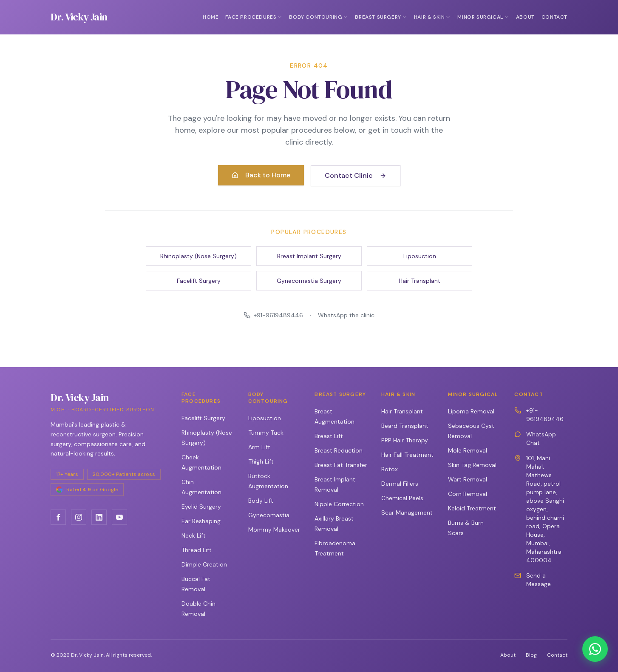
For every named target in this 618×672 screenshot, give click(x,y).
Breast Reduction (339, 450)
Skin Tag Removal (472, 465)
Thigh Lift (261, 461)
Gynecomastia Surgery (309, 281)
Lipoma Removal (471, 411)
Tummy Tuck (266, 433)
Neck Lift (194, 535)
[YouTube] (119, 517)
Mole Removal (468, 450)
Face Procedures (254, 17)
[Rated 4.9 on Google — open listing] (87, 490)
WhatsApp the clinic (346, 315)
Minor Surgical (483, 17)
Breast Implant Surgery (309, 256)
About (525, 17)
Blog (531, 655)
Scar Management (407, 513)
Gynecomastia (269, 515)
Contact (554, 17)
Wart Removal (468, 479)
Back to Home (261, 175)
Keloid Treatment (472, 508)
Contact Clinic (356, 175)
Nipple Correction (339, 504)
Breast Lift (329, 436)
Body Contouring (319, 17)
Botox (390, 469)
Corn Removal (468, 494)
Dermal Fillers (400, 484)
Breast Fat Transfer (341, 465)
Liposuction (420, 256)
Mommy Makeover (274, 530)
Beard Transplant (405, 426)
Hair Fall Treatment (407, 455)
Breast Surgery (381, 17)
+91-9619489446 (273, 315)
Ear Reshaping (201, 521)
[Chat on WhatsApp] (595, 649)
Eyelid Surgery (201, 507)
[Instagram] (79, 517)
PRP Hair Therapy (405, 440)
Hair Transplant (420, 281)
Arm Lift (259, 447)
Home (211, 17)
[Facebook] (58, 517)
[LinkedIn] (99, 517)
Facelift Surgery (199, 281)
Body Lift (261, 501)
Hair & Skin (432, 17)
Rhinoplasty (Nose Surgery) (198, 256)
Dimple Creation (204, 564)
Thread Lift (197, 550)
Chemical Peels (402, 498)
